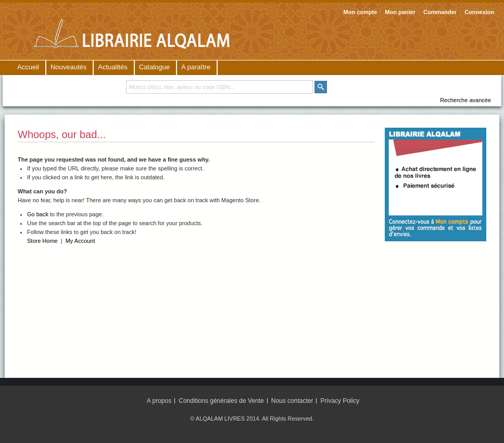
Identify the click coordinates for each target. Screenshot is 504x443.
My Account (80, 241)
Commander (440, 12)
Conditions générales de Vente (221, 401)
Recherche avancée (465, 100)
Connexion (479, 12)
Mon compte (361, 12)
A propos (159, 401)
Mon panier (400, 12)
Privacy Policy (340, 401)
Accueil (28, 67)
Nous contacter (292, 401)
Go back (38, 214)
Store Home (42, 241)
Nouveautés (68, 67)
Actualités (112, 67)
